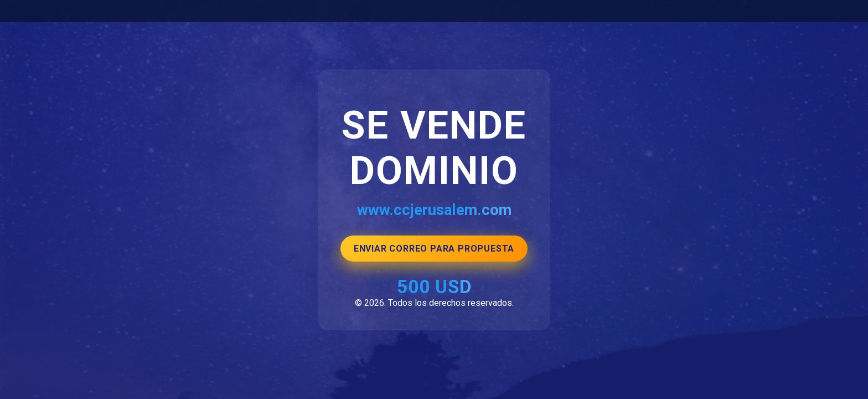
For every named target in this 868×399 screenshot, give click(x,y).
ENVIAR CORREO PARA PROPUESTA (434, 249)
